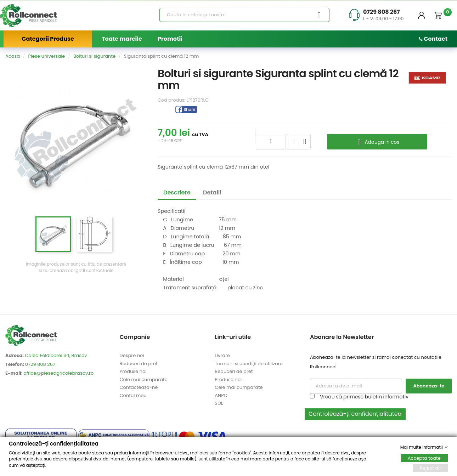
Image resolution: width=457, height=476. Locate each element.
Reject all (430, 468)
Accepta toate (424, 458)
